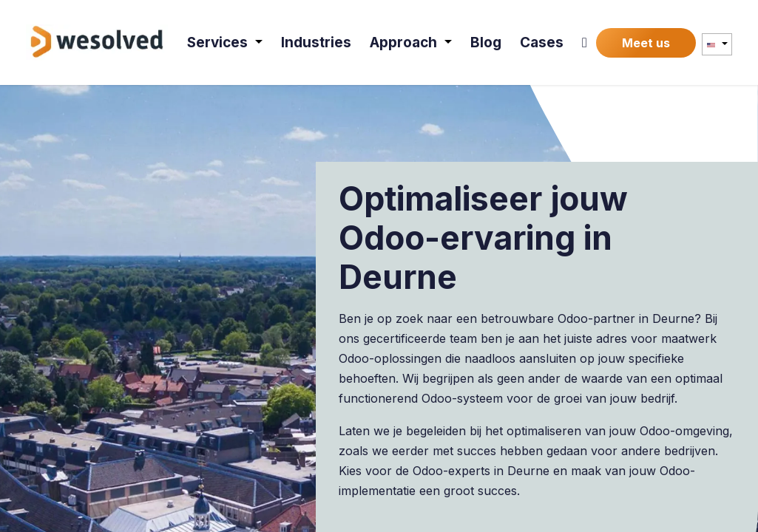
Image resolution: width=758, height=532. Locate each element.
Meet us (646, 43)
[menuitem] (226, 42)
